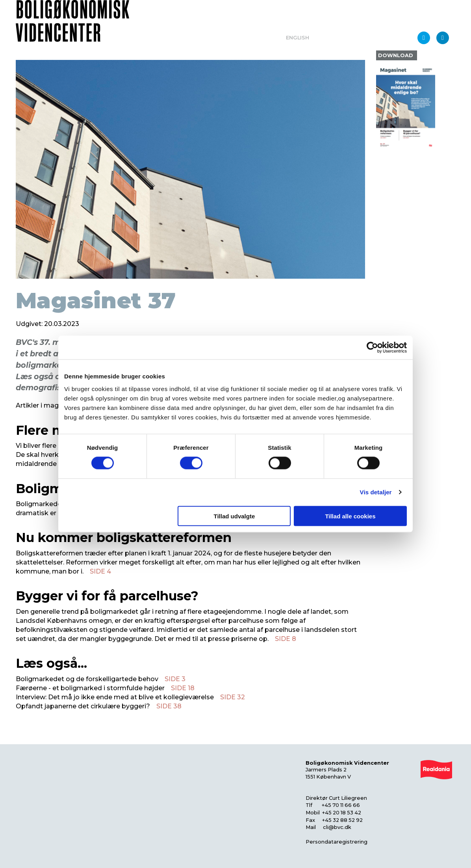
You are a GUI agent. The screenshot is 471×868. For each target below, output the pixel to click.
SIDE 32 (233, 697)
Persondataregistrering (337, 842)
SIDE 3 (175, 679)
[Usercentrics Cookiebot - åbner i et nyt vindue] (372, 348)
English (298, 38)
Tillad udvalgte (234, 516)
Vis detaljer (376, 492)
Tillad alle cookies (350, 516)
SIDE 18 (183, 688)
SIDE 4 (100, 571)
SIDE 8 (286, 639)
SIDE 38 (169, 706)
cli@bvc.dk (337, 827)
